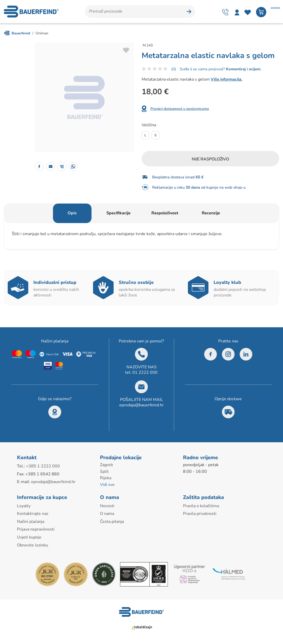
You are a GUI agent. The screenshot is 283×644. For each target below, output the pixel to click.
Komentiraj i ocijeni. (243, 69)
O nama (107, 514)
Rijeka (106, 478)
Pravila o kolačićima (201, 506)
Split (104, 472)
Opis (72, 213)
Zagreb (106, 465)
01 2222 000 (145, 372)
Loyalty (24, 506)
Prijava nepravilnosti (36, 529)
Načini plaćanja (31, 522)
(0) (174, 69)
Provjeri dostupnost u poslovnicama (180, 109)
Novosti (107, 506)
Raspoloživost (165, 213)
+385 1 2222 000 (43, 466)
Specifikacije (118, 213)
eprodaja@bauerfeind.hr (141, 405)
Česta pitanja (112, 522)
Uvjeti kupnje (29, 537)
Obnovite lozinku (33, 545)
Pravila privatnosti (200, 514)
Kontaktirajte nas (33, 514)
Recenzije (211, 213)
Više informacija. (227, 79)
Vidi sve (107, 485)
